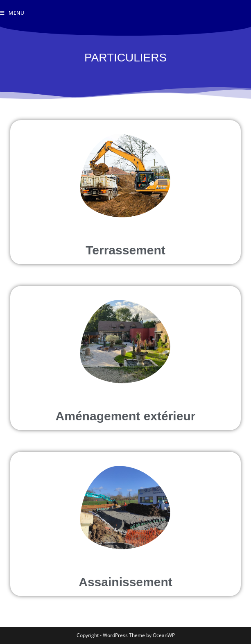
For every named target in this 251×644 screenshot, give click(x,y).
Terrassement (125, 250)
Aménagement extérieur (126, 416)
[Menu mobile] (12, 13)
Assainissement (125, 582)
